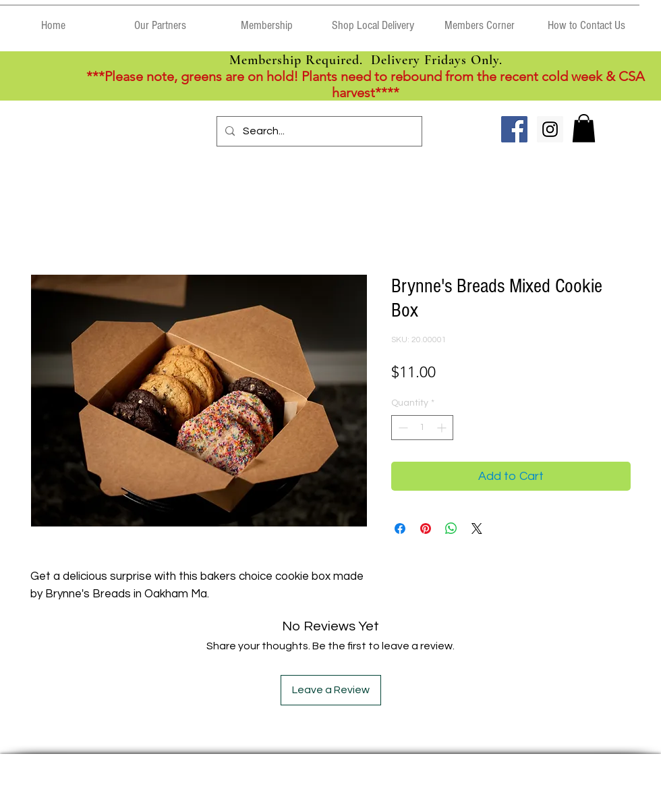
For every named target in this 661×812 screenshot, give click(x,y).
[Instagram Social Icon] (550, 129)
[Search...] (318, 131)
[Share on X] (477, 529)
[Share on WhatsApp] (451, 529)
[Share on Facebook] (400, 529)
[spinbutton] (422, 428)
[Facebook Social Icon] (514, 129)
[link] (584, 128)
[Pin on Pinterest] (426, 529)
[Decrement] (402, 428)
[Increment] (443, 428)
